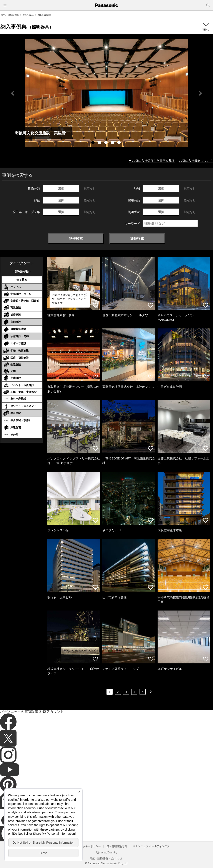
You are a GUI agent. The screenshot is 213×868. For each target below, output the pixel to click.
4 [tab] (113, 143)
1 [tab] (93, 143)
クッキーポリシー (90, 846)
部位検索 (137, 238)
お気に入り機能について (196, 161)
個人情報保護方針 (117, 846)
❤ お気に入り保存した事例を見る (152, 161)
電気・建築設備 (10, 15)
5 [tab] (120, 143)
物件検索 (76, 238)
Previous (13, 93)
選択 (61, 188)
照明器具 (28, 15)
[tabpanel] (106, 93)
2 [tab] (100, 143)
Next (200, 93)
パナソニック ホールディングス (151, 846)
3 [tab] (106, 143)
